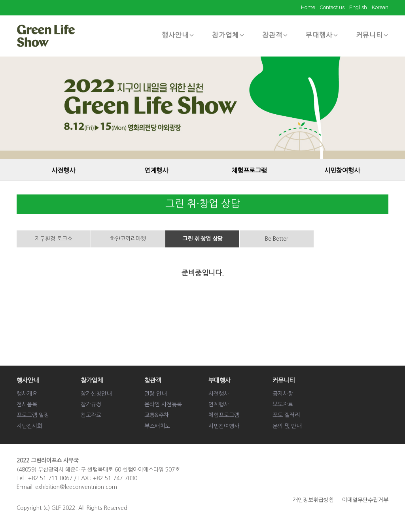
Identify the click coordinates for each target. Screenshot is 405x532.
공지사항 (283, 394)
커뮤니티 (372, 35)
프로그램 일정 (33, 415)
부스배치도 (157, 426)
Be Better (277, 239)
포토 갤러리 (286, 415)
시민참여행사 (342, 170)
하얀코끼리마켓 (128, 239)
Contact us (332, 7)
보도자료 (283, 404)
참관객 (275, 35)
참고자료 (91, 415)
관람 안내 (155, 394)
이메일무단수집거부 (365, 500)
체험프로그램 (249, 170)
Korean (380, 7)
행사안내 (178, 35)
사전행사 (63, 170)
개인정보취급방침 (313, 500)
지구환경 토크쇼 (54, 239)
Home (308, 7)
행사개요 (27, 394)
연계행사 (156, 170)
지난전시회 (29, 426)
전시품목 (27, 404)
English (358, 7)
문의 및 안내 (287, 426)
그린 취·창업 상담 (202, 239)
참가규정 (91, 404)
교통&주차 (157, 415)
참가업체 (228, 35)
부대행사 (322, 35)
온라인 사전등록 (163, 404)
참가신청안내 (96, 394)
